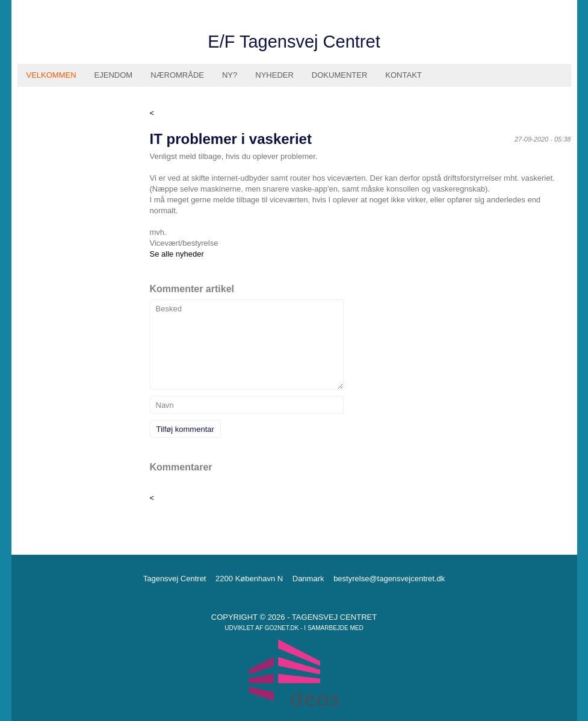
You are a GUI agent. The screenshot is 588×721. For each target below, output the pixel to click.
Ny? (230, 75)
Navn (165, 405)
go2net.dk (282, 628)
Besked (169, 309)
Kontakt (403, 75)
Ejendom (114, 75)
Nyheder (274, 75)
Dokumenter (339, 75)
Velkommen (51, 75)
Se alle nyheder (177, 254)
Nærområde (177, 75)
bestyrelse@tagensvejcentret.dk (389, 579)
